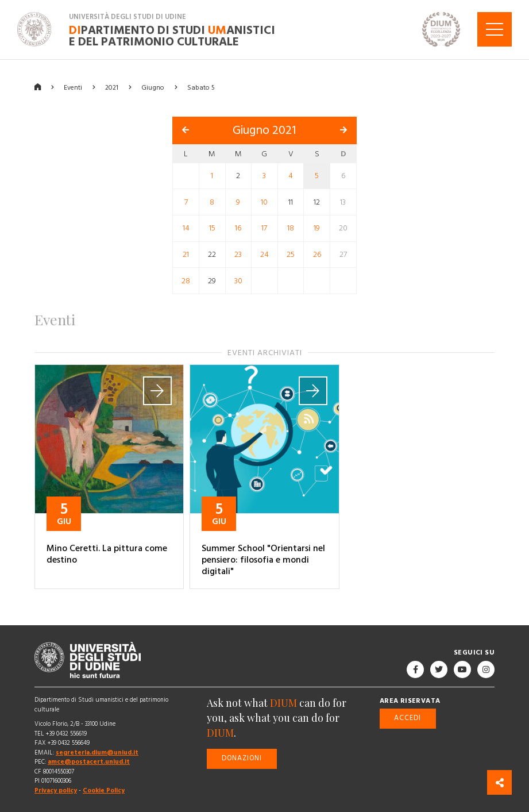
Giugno (153, 87)
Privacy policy (56, 790)
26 (317, 254)
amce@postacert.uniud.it (89, 762)
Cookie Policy (104, 790)
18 (291, 228)
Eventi (73, 87)
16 (238, 228)
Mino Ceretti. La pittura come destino (107, 554)
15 (212, 228)
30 (238, 281)
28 (186, 281)
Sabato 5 (201, 87)
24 (264, 254)
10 (264, 202)
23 (238, 254)
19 (317, 228)
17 (264, 228)
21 (186, 254)
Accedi (408, 718)
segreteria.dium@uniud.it (97, 753)
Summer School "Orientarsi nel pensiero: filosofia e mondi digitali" (263, 560)
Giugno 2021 (264, 130)
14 (186, 228)
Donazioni (242, 758)
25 (291, 254)
